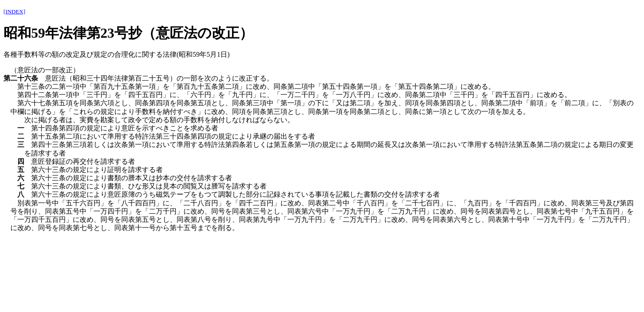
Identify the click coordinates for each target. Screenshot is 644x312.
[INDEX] (14, 11)
